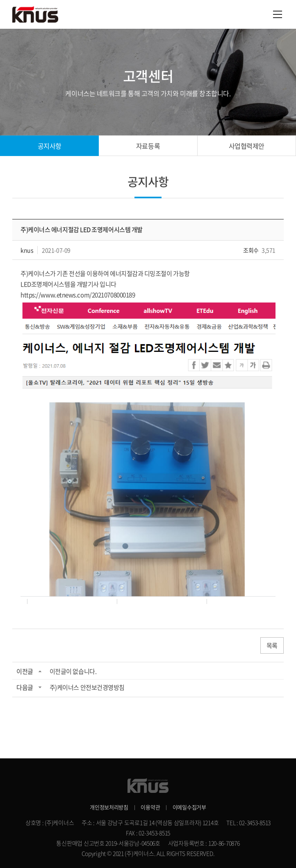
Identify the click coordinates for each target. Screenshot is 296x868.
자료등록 (148, 146)
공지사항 (50, 146)
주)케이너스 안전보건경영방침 (87, 687)
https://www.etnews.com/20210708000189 (78, 295)
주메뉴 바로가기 (0, 0)
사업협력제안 (247, 146)
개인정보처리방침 (109, 807)
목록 (272, 645)
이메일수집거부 (189, 807)
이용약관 (150, 807)
